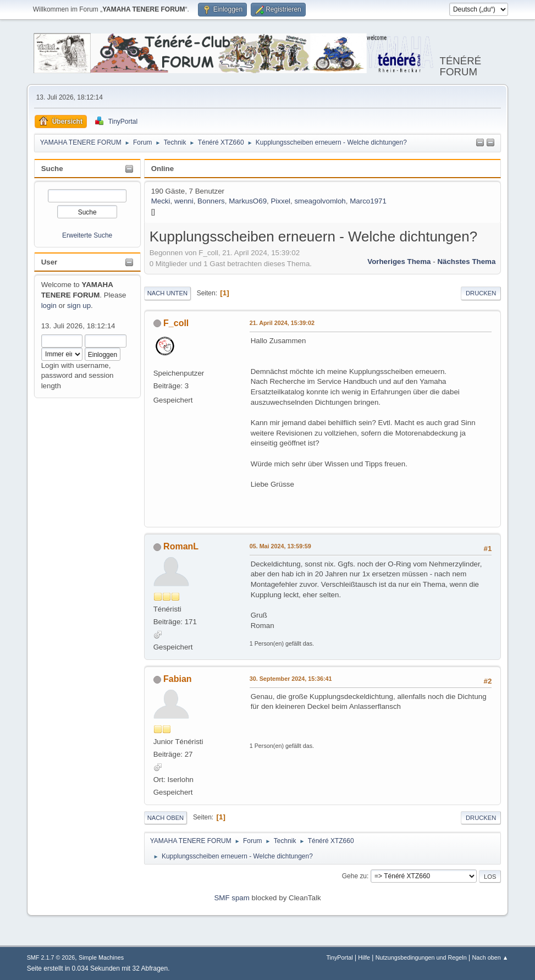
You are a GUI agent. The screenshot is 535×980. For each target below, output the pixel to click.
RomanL (181, 546)
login (49, 305)
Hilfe (364, 957)
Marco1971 (368, 201)
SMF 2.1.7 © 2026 (51, 957)
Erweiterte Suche (87, 235)
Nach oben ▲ (490, 957)
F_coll (176, 323)
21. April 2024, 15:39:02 (282, 323)
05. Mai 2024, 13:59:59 (280, 546)
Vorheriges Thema (399, 261)
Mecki (161, 201)
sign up (79, 305)
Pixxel (280, 201)
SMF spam (231, 898)
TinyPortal (339, 957)
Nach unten (167, 293)
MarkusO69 (248, 201)
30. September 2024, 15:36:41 (291, 679)
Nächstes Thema (466, 261)
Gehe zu (354, 876)
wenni (184, 201)
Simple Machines (101, 957)
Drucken (481, 293)
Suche (52, 169)
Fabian (178, 679)
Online (162, 169)
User (49, 262)
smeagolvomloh (320, 201)
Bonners (211, 201)
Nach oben (166, 818)
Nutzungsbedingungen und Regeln (421, 957)
